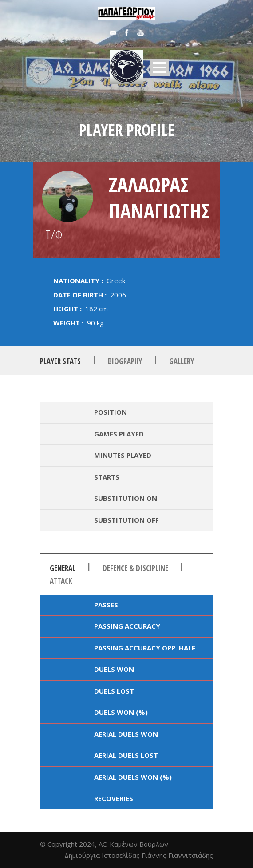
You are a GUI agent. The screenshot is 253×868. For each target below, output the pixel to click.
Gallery (182, 361)
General (63, 568)
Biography (125, 361)
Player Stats (60, 361)
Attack (61, 581)
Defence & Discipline (135, 568)
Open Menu (160, 67)
